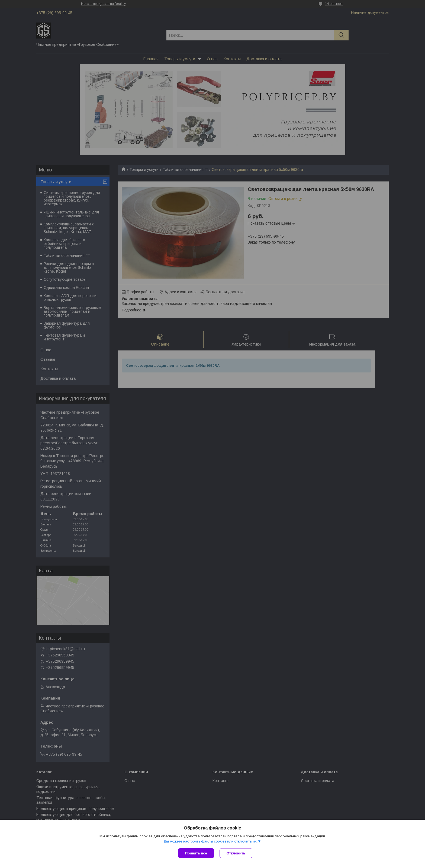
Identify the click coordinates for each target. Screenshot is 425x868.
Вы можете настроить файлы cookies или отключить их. (211, 841)
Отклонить (236, 853)
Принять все (196, 853)
